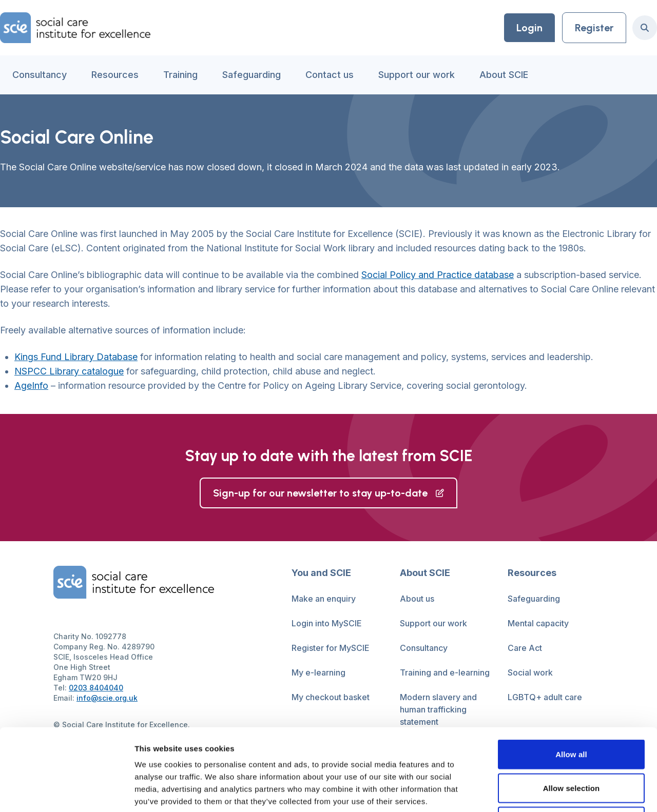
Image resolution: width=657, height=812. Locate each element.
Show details (539, 792)
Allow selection (572, 711)
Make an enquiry (324, 599)
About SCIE (504, 75)
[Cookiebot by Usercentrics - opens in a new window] (66, 792)
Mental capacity (538, 623)
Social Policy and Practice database (438, 275)
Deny (571, 745)
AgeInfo (31, 385)
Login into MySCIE (327, 623)
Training (180, 75)
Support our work (417, 75)
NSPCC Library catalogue (69, 371)
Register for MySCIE (331, 648)
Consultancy (40, 75)
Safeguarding (252, 75)
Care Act (525, 648)
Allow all (571, 677)
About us (417, 599)
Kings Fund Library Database (76, 357)
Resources (115, 75)
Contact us (330, 75)
